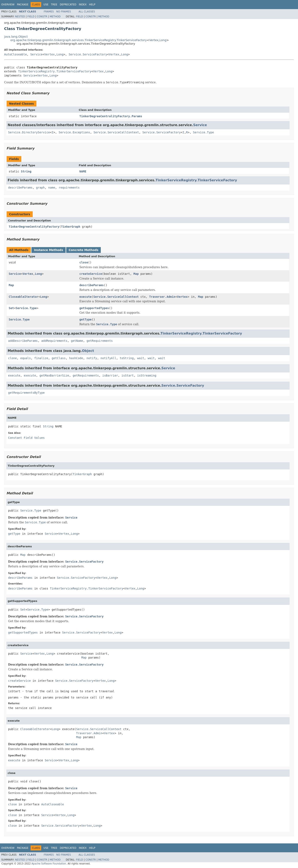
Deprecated (68, 5)
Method (55, 17)
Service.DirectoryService (29, 132)
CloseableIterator (23, 297)
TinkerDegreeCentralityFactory (34, 227)
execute (86, 297)
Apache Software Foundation (49, 864)
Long (163, 40)
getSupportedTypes (94, 308)
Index (83, 5)
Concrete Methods (84, 250)
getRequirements (100, 341)
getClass (59, 358)
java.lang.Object (16, 37)
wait (141, 358)
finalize (41, 358)
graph (40, 188)
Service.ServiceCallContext (116, 132)
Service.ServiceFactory (88, 54)
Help (92, 5)
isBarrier (110, 375)
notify (92, 358)
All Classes (87, 12)
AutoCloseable (16, 54)
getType (86, 319)
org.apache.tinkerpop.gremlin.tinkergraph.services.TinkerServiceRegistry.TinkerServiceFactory (79, 40)
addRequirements (54, 341)
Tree (54, 5)
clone (12, 358)
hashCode (76, 358)
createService (91, 274)
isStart (128, 375)
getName (77, 341)
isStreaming (147, 375)
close (84, 262)
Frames (49, 12)
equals (26, 358)
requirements (69, 188)
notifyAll (108, 358)
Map (136, 274)
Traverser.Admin (162, 297)
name (52, 188)
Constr (42, 17)
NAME (83, 171)
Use (46, 5)
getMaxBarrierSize (54, 375)
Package (23, 5)
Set (11, 308)
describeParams (20, 188)
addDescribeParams (23, 341)
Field (31, 17)
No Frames (64, 12)
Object (88, 351)
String (26, 171)
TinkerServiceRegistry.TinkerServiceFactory (55, 71)
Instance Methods (48, 250)
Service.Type (204, 132)
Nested (20, 17)
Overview (8, 5)
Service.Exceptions (74, 132)
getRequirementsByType (26, 393)
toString (127, 358)
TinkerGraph (71, 227)
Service (36, 54)
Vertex (154, 40)
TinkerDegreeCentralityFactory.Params (111, 116)
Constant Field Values (26, 438)
